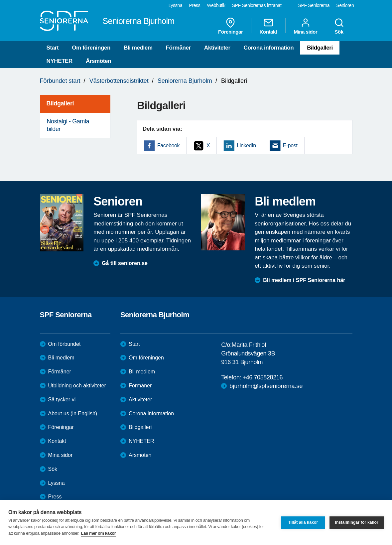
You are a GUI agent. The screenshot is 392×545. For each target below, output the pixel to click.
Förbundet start (60, 81)
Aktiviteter (217, 48)
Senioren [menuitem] (345, 5)
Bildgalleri (320, 48)
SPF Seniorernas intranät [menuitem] (257, 5)
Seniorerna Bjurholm (185, 81)
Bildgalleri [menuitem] (60, 103)
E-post (290, 145)
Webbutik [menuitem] (216, 5)
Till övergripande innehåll (0, 0)
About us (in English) (73, 413)
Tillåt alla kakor (303, 522)
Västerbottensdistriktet (119, 81)
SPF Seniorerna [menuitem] (314, 5)
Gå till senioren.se (125, 263)
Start (53, 48)
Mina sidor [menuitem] (305, 26)
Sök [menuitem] (339, 26)
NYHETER (60, 61)
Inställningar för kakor (357, 522)
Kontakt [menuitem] (268, 26)
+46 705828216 (263, 377)
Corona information (269, 48)
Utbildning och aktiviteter (77, 386)
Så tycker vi (62, 400)
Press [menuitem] (195, 5)
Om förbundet (65, 344)
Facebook (168, 145)
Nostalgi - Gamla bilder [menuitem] (68, 125)
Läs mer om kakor (99, 533)
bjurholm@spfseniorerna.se (266, 386)
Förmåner (178, 48)
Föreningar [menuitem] (230, 26)
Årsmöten (98, 61)
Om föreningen (91, 48)
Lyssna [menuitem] (176, 5)
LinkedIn (246, 145)
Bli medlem (138, 48)
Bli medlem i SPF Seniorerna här (304, 280)
